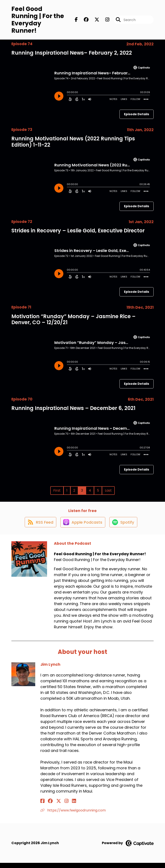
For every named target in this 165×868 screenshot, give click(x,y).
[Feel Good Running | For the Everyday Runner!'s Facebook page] (76, 21)
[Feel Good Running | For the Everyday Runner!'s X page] (94, 21)
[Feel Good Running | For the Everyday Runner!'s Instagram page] (105, 21)
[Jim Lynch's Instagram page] (59, 806)
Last (108, 493)
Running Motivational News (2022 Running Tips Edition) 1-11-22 (73, 144)
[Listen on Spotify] (124, 527)
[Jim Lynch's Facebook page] (42, 806)
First (57, 493)
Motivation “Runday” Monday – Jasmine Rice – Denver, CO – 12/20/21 (73, 322)
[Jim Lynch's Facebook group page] (48, 806)
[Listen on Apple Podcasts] (82, 527)
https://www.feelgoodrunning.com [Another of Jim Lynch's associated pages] (73, 815)
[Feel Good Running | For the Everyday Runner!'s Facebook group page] (84, 21)
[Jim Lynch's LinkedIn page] (63, 806)
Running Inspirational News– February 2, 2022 (72, 55)
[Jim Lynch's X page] (53, 806)
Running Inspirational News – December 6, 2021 (73, 410)
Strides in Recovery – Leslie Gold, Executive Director (78, 233)
